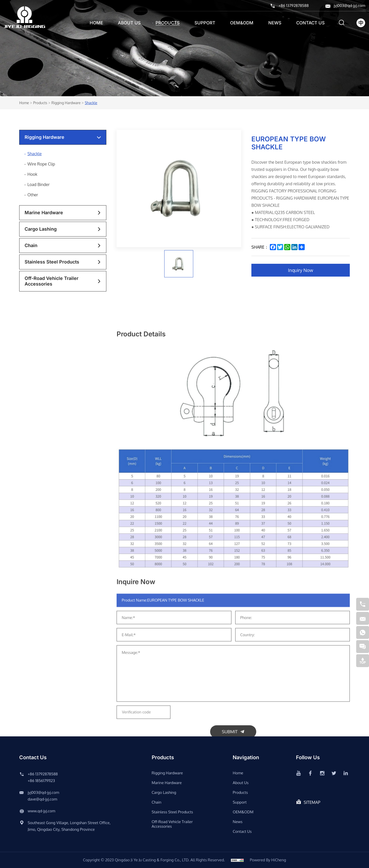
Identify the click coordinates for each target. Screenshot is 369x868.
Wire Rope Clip (41, 164)
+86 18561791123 (41, 781)
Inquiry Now (301, 270)
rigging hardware (66, 103)
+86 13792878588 (294, 6)
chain (31, 245)
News (275, 23)
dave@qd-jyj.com (42, 799)
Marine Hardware (44, 213)
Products (168, 23)
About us (129, 23)
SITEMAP (312, 802)
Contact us (310, 23)
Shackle (91, 103)
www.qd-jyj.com (41, 811)
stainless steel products (52, 262)
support (205, 23)
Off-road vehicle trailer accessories (52, 281)
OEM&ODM (242, 23)
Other (33, 195)
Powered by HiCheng (268, 860)
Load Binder (39, 184)
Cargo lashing (41, 229)
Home (96, 23)
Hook (32, 174)
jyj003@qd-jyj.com (349, 6)
